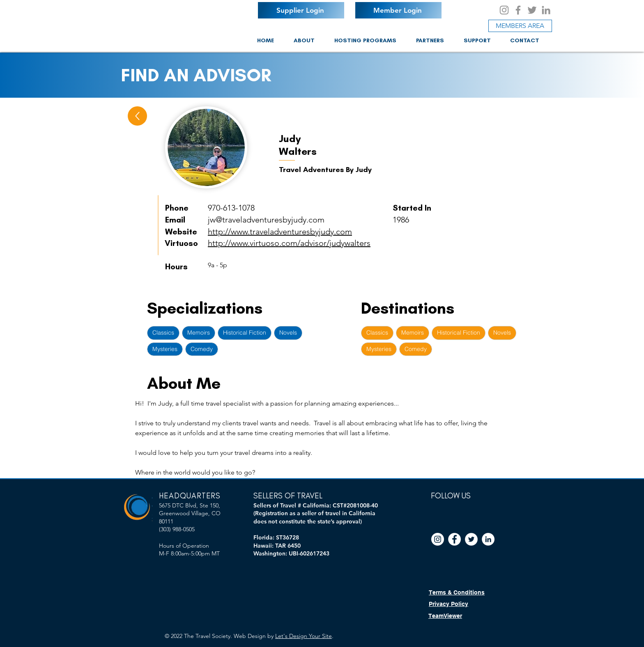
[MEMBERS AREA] (520, 26)
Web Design (250, 636)
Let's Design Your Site (304, 636)
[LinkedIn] (546, 10)
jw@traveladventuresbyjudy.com (266, 220)
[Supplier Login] (301, 10)
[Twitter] (532, 10)
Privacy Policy (448, 604)
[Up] (137, 116)
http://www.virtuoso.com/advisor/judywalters (289, 243)
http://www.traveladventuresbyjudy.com (280, 232)
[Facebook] (518, 10)
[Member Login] (398, 10)
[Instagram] (504, 10)
